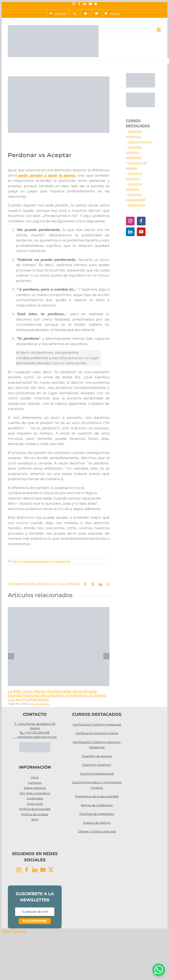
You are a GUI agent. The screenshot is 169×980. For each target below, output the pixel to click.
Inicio (35, 777)
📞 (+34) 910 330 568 (35, 733)
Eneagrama (136, 205)
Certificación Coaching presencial (97, 724)
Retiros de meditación (97, 805)
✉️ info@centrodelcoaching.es (35, 737)
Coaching (47, 561)
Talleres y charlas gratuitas (97, 831)
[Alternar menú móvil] (159, 29)
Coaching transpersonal (97, 774)
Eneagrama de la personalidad (97, 796)
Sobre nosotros (35, 788)
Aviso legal (35, 804)
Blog (35, 819)
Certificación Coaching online (97, 733)
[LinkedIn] (130, 232)
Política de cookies (35, 814)
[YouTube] (141, 232)
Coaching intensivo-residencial (134, 152)
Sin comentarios (39, 704)
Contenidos (35, 798)
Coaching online (140, 142)
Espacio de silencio (97, 823)
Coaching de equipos (97, 756)
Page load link (14, 931)
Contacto (35, 783)
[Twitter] (51, 870)
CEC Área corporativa (35, 793)
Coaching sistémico (97, 765)
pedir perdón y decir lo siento (47, 175)
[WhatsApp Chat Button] (159, 970)
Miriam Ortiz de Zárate (27, 561)
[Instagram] (130, 221)
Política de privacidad (35, 809)
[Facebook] (141, 221)
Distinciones (62, 561)
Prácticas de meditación (97, 814)
